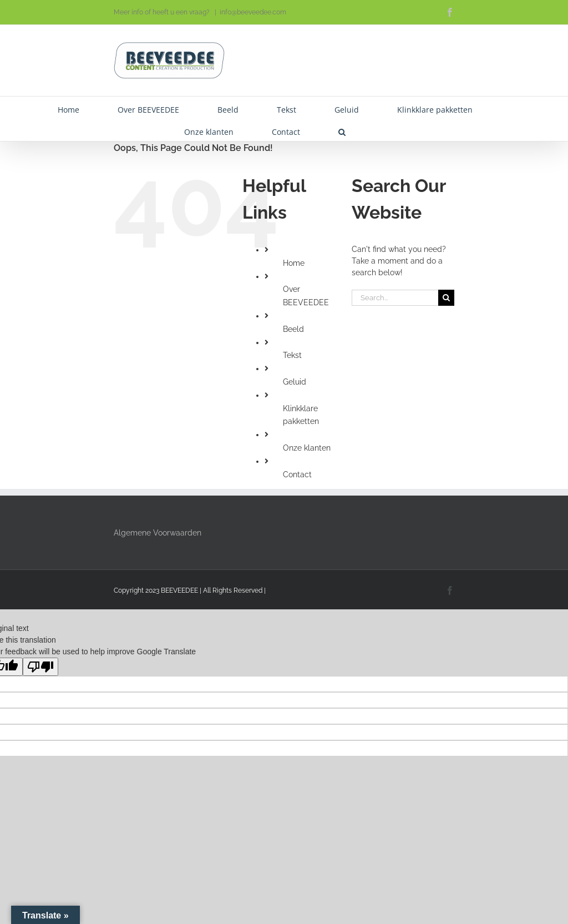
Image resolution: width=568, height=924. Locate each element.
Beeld (293, 329)
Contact (297, 474)
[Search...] (395, 298)
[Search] (446, 298)
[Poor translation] (40, 667)
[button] (342, 130)
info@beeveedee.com (253, 12)
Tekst (292, 355)
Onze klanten (307, 448)
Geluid (295, 382)
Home (294, 263)
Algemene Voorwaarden (158, 533)
